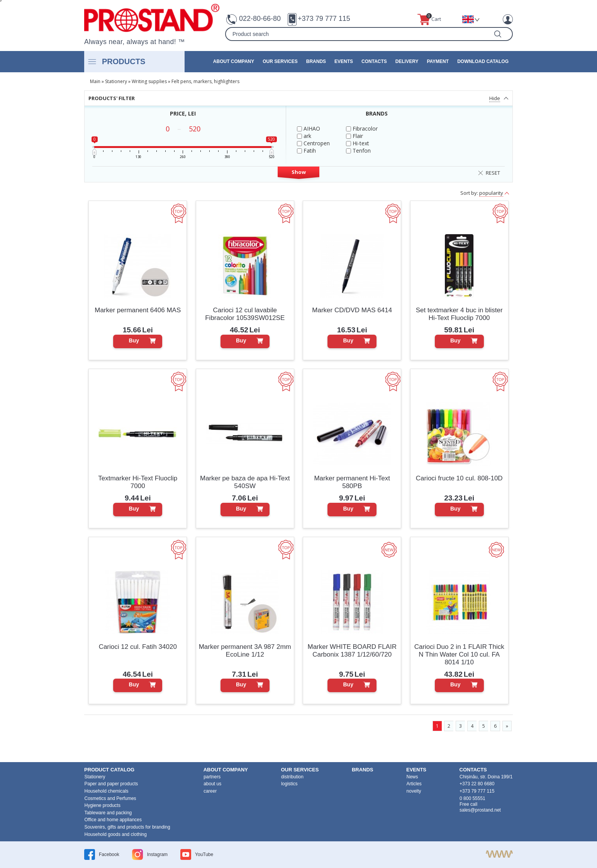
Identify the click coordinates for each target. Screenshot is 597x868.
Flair (354, 136)
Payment (438, 61)
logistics (289, 784)
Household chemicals (107, 791)
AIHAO (309, 128)
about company (234, 61)
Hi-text (358, 143)
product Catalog (109, 770)
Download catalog (483, 61)
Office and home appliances (113, 820)
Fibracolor (362, 128)
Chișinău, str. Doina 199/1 (486, 777)
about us (212, 784)
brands (316, 61)
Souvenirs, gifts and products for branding (127, 827)
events (344, 61)
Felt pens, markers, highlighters (205, 81)
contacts (374, 61)
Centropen (313, 143)
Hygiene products (103, 805)
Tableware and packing (108, 813)
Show (299, 172)
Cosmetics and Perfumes (110, 798)
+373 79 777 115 (324, 19)
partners (212, 777)
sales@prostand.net (480, 810)
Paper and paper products (111, 784)
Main (95, 81)
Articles (414, 784)
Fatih (306, 151)
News (412, 777)
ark (304, 136)
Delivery (407, 61)
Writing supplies (149, 81)
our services (280, 61)
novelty (414, 791)
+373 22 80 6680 (477, 784)
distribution (292, 777)
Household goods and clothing (116, 834)
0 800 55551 (472, 798)
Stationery (116, 81)
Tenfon (358, 151)
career (210, 791)
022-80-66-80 (260, 19)
